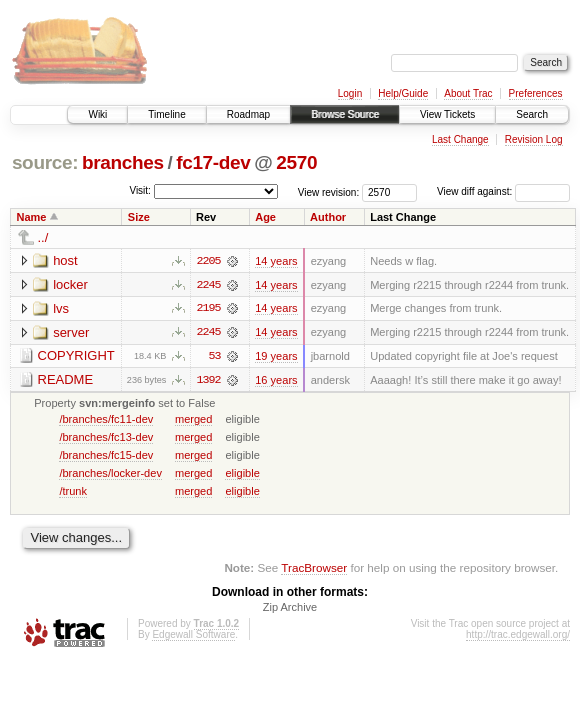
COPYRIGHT (76, 356)
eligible (242, 474)
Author (328, 217)
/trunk (73, 492)
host (65, 260)
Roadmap (248, 114)
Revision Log (534, 139)
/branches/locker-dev (110, 474)
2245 (208, 285)
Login (350, 93)
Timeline (166, 114)
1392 (208, 381)
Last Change (460, 139)
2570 (296, 162)
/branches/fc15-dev (106, 456)
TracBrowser (314, 568)
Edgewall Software (193, 636)
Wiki (97, 114)
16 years (276, 381)
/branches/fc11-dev (106, 420)
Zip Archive (290, 609)
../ (43, 237)
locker (70, 284)
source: (45, 162)
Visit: (140, 190)
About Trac (468, 93)
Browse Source (345, 114)
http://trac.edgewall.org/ (518, 636)
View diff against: (503, 191)
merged (193, 420)
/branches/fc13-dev (106, 438)
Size (139, 217)
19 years (276, 357)
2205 (208, 261)
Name (32, 217)
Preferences (536, 93)
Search (532, 114)
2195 (208, 309)
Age (265, 217)
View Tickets (447, 114)
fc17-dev (213, 162)
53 (215, 357)
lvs (61, 308)
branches (123, 162)
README (66, 380)
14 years (276, 261)
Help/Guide (403, 93)
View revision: (329, 191)
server (71, 332)
